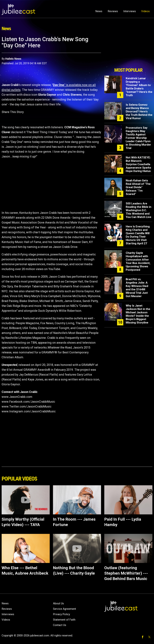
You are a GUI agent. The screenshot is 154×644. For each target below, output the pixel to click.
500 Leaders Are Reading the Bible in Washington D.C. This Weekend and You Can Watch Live (139, 210)
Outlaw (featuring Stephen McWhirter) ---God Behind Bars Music (126, 573)
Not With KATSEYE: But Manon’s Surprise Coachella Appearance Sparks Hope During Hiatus (138, 164)
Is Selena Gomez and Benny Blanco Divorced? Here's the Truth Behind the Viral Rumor (139, 111)
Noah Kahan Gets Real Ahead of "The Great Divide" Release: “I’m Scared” (138, 187)
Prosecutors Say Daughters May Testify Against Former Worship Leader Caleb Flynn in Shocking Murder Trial (138, 138)
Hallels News (13, 59)
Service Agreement (65, 609)
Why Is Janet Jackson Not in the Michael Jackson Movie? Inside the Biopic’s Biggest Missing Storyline (138, 314)
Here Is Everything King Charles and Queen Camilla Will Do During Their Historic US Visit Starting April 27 (138, 235)
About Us (58, 603)
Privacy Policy (61, 614)
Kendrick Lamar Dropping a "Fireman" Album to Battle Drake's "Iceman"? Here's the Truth (139, 87)
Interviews (130, 11)
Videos (145, 11)
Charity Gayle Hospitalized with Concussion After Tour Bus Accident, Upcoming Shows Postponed (138, 261)
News (99, 11)
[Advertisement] (128, 51)
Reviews (113, 11)
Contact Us (60, 625)
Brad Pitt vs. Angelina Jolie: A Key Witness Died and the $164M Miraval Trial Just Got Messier (137, 288)
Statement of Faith (64, 620)
